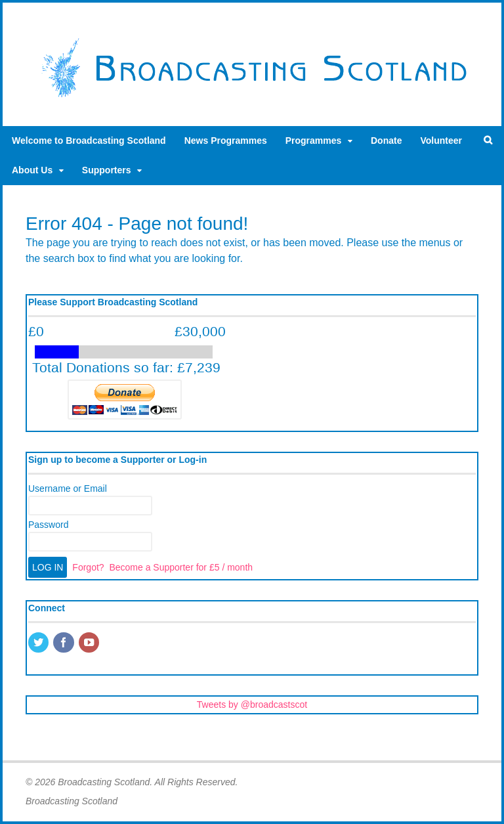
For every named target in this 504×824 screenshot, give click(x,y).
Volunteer (441, 141)
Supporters (107, 170)
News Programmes (226, 141)
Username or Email (68, 488)
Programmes (314, 141)
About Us (32, 170)
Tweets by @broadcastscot (252, 705)
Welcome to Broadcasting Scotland (89, 141)
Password (48, 525)
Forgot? (88, 567)
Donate (386, 141)
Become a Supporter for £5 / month (181, 567)
